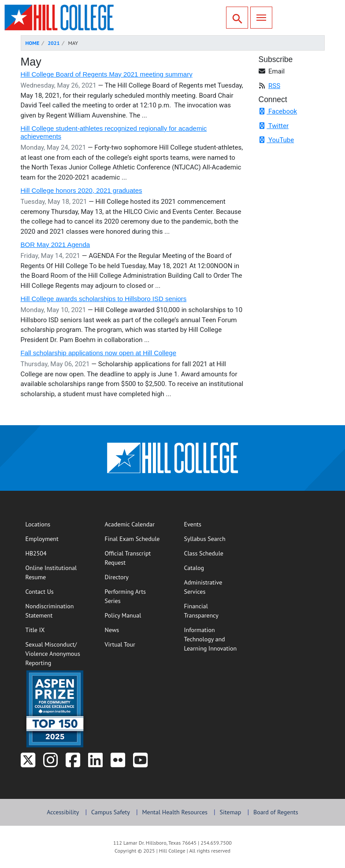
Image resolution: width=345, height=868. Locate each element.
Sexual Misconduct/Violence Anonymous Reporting (53, 654)
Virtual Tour (120, 644)
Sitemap (231, 812)
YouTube (276, 140)
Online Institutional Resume (56, 572)
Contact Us (56, 591)
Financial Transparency (201, 611)
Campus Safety (111, 812)
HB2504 (36, 553)
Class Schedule (215, 553)
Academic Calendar (130, 524)
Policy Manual (123, 615)
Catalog (194, 568)
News (112, 630)
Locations (38, 524)
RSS (274, 86)
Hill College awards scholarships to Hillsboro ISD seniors (104, 299)
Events (193, 524)
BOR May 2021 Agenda (56, 245)
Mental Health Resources (175, 812)
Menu (258, 17)
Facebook (278, 111)
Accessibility (63, 812)
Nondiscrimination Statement (50, 611)
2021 (54, 43)
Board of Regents (276, 812)
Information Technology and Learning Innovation (211, 639)
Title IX (35, 630)
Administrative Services (203, 587)
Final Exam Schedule (135, 538)
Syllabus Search (215, 538)
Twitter (274, 126)
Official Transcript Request (135, 558)
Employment (42, 539)
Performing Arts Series (125, 596)
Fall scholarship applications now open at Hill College (99, 353)
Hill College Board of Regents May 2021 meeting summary (107, 74)
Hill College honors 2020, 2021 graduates (82, 190)
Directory (117, 577)
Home (33, 43)
